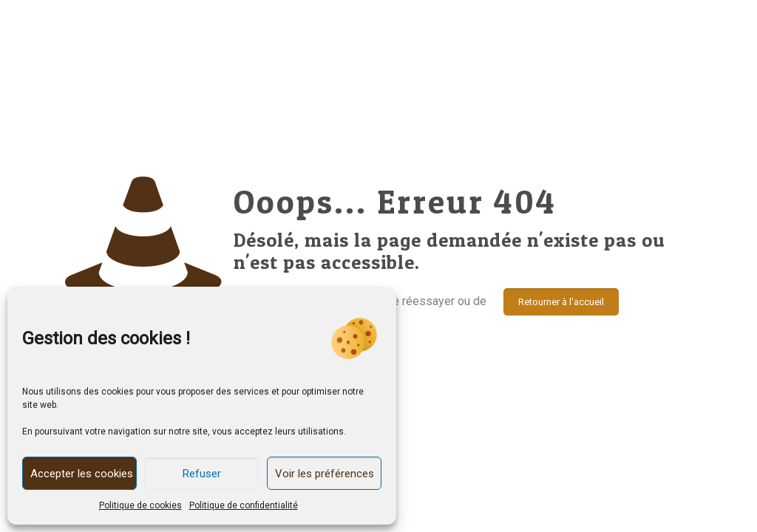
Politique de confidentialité (244, 505)
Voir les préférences (325, 474)
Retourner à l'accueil (561, 302)
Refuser (202, 474)
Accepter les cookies (82, 474)
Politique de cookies (140, 505)
